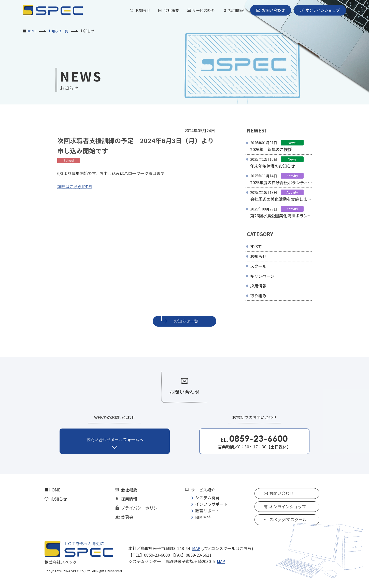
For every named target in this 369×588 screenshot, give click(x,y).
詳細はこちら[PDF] (75, 186)
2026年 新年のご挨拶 (271, 149)
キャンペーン (262, 276)
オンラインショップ (321, 10)
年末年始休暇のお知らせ (273, 166)
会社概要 (164, 10)
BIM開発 (203, 517)
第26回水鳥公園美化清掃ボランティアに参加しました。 (281, 219)
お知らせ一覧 (59, 31)
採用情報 (232, 10)
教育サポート (207, 511)
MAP (196, 548)
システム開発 (207, 498)
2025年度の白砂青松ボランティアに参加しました (279, 186)
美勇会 (127, 517)
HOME (32, 31)
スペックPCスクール (288, 519)
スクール (258, 266)
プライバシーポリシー (141, 508)
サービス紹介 (198, 10)
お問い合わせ (270, 10)
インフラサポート (211, 504)
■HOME (52, 490)
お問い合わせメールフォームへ (115, 439)
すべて (256, 246)
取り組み (258, 296)
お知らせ (135, 10)
